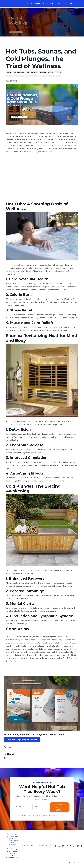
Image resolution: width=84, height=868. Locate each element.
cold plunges (34, 72)
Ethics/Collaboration (12, 858)
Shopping (30, 3)
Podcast (9, 840)
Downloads (15, 836)
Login (70, 3)
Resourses (12, 847)
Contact (38, 3)
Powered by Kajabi (75, 863)
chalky (28, 72)
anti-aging (9, 72)
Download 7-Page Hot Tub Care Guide (22, 740)
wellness (58, 76)
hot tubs (50, 72)
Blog (51, 3)
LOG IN (76, 3)
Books (57, 3)
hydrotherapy (58, 72)
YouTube (12, 853)
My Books (12, 838)
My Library (15, 851)
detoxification (43, 72)
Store (64, 3)
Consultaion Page (12, 849)
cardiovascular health (19, 72)
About (16, 840)
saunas (45, 76)
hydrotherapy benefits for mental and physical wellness (20, 76)
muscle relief (38, 76)
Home (45, 3)
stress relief (51, 76)
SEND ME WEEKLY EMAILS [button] (59, 807)
